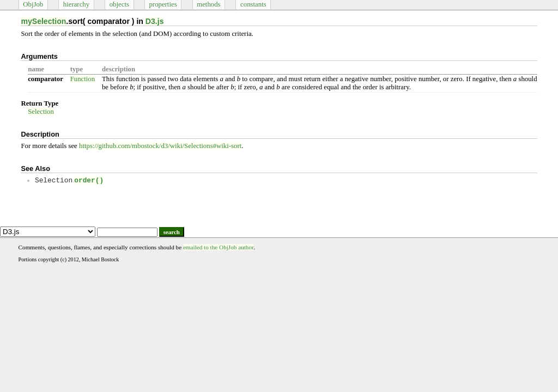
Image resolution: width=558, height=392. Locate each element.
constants (253, 4)
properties (163, 4)
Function (83, 79)
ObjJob (33, 4)
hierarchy (76, 4)
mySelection (43, 21)
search (172, 232)
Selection (41, 112)
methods (208, 4)
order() (89, 180)
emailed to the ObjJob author (218, 247)
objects (119, 4)
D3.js (155, 21)
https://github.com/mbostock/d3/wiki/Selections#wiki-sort (160, 146)
